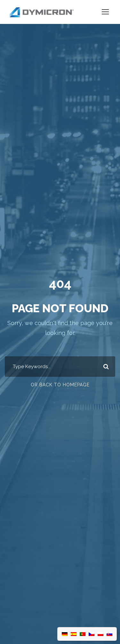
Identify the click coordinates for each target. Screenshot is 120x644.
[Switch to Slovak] (109, 634)
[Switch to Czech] (92, 634)
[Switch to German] (65, 634)
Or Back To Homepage (60, 385)
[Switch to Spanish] (74, 634)
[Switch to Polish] (100, 634)
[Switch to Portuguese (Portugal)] (83, 634)
